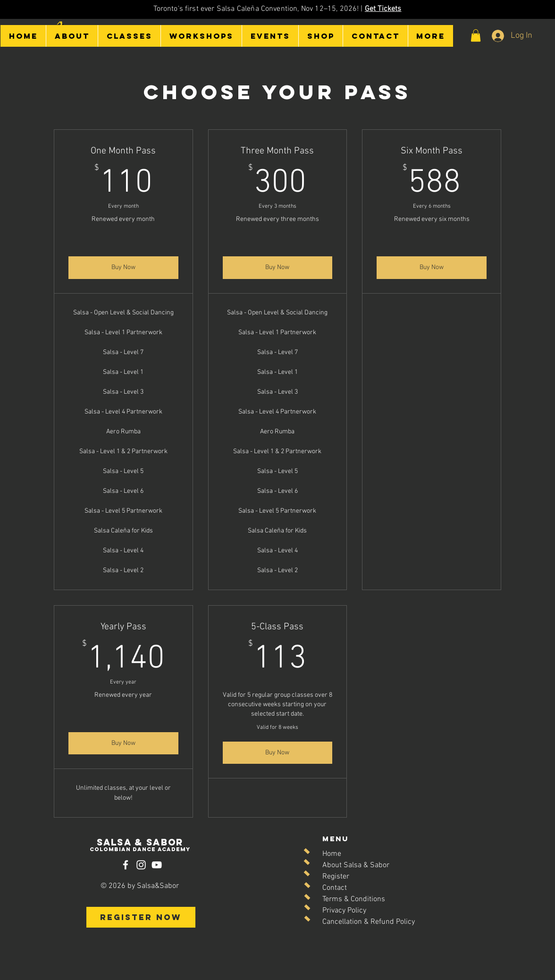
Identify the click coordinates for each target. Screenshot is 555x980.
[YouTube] (157, 865)
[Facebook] (126, 865)
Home (332, 854)
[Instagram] (141, 865)
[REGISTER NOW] (141, 917)
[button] (72, 36)
